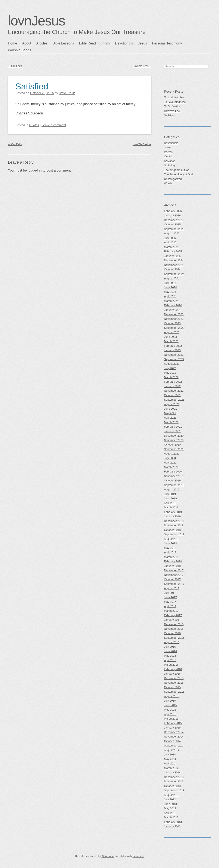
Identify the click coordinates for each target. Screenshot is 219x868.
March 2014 (171, 768)
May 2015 (170, 710)
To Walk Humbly (174, 97)
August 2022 (172, 364)
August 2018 (172, 539)
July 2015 (170, 701)
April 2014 (170, 764)
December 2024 (174, 260)
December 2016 (174, 624)
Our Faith (15, 66)
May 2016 (170, 656)
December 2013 (174, 777)
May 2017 (170, 602)
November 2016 (174, 629)
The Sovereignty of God (178, 174)
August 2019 (172, 490)
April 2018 (170, 552)
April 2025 (170, 242)
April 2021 (170, 418)
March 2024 (171, 301)
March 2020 (171, 467)
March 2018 (171, 557)
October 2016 (172, 633)
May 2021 (170, 413)
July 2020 (170, 458)
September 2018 (174, 534)
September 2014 (174, 746)
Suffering (169, 165)
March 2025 (171, 247)
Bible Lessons (63, 43)
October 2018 (172, 530)
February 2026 (173, 211)
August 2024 (172, 278)
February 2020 (173, 472)
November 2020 (174, 440)
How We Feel (142, 66)
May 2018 (170, 548)
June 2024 (170, 287)
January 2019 (172, 516)
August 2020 (172, 454)
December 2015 (174, 678)
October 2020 (172, 445)
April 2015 (170, 714)
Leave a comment (54, 125)
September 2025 (174, 229)
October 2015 (172, 687)
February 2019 (173, 512)
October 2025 (172, 224)
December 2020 (174, 436)
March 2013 (171, 817)
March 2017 (171, 611)
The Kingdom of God (177, 170)
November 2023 (174, 319)
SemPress (138, 856)
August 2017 (172, 588)
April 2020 (170, 463)
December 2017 (174, 570)
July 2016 (170, 647)
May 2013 (170, 808)
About (27, 43)
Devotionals (124, 43)
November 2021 (174, 391)
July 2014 (170, 755)
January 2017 (172, 620)
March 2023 (171, 341)
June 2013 (170, 804)
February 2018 (173, 561)
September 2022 (174, 359)
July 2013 (170, 799)
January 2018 (172, 566)
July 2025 (170, 238)
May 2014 (170, 759)
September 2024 (174, 274)
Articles (42, 43)
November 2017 (174, 575)
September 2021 (174, 400)
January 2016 (172, 674)
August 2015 (172, 696)
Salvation (170, 161)
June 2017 (170, 597)
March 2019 (171, 507)
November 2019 (174, 476)
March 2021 (171, 422)
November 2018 (174, 525)
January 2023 (172, 350)
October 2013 (172, 786)
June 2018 (170, 543)
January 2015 (172, 728)
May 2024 (170, 292)
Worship (169, 183)
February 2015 (173, 723)
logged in (35, 170)
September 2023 (174, 328)
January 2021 (172, 431)
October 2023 (172, 323)
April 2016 (170, 660)
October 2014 (172, 741)
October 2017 (172, 579)
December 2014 (174, 732)
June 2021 (170, 409)
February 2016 (173, 669)
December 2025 (174, 220)
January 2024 (172, 310)
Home (13, 43)
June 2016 (170, 651)
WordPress (108, 856)
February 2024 (173, 305)
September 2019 (174, 485)
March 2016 (171, 665)
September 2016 (174, 638)
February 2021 (173, 427)
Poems (168, 152)
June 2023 (170, 337)
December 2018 (174, 521)
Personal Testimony (167, 43)
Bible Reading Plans (95, 43)
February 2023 (173, 346)
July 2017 (170, 593)
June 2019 (170, 498)
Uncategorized (173, 179)
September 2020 (174, 449)
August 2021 (172, 404)
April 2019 (170, 503)
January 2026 (172, 216)
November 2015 (174, 683)
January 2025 (172, 256)
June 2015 (170, 705)
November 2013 (174, 781)
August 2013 (172, 795)
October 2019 (172, 481)
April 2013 (170, 813)
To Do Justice (172, 106)
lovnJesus (36, 21)
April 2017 (170, 606)
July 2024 (170, 283)
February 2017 (173, 615)
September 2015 (174, 692)
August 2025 (172, 233)
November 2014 (174, 737)
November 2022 (174, 355)
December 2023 (174, 314)
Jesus (142, 43)
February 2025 (173, 251)
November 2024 (174, 265)
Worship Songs (19, 50)
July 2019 (170, 494)
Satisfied (32, 86)
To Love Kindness (175, 102)
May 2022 (170, 373)
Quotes (34, 125)
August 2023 (172, 332)
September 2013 (174, 790)
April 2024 (170, 296)
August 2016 (172, 642)
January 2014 (172, 772)
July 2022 (170, 368)
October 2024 (172, 269)
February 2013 (173, 822)
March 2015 (171, 719)
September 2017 (174, 584)
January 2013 (172, 826)
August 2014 (172, 750)
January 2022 (172, 386)
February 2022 (173, 382)
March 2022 (171, 377)
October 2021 (172, 395)
